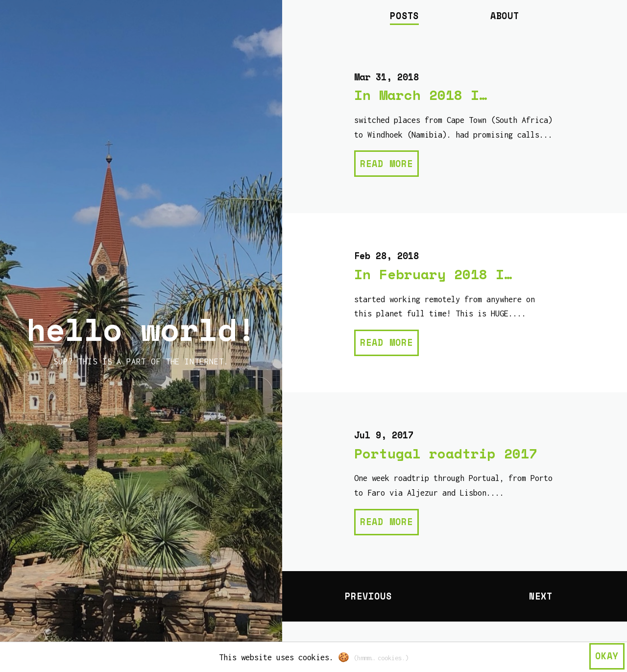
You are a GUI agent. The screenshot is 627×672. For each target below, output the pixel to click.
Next (541, 596)
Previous (368, 596)
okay (607, 656)
